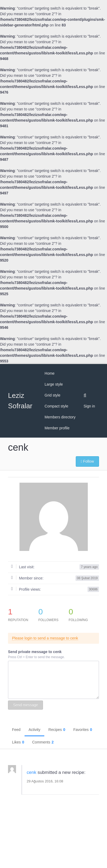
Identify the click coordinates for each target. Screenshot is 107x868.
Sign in (89, 406)
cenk (31, 772)
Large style (54, 384)
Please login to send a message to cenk (45, 638)
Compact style (56, 406)
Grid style (52, 395)
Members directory (60, 417)
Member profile (57, 428)
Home (49, 373)
